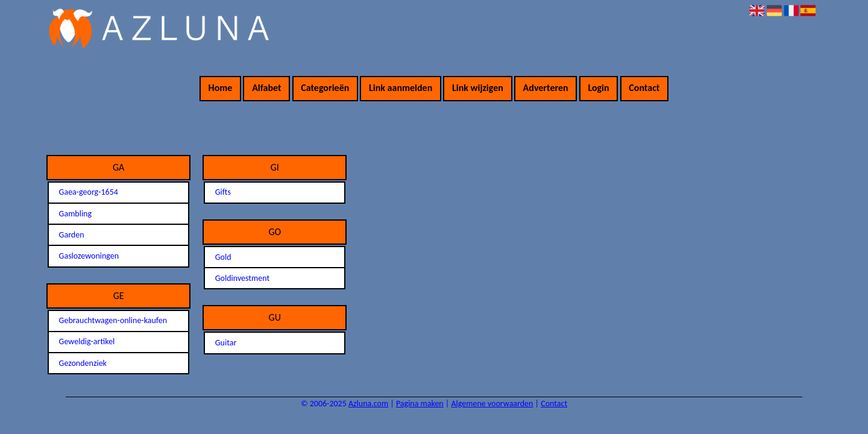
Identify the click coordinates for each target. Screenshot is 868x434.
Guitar (226, 343)
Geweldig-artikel (87, 341)
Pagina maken (420, 404)
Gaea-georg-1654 (89, 192)
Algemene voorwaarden (492, 404)
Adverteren (546, 88)
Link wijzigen (478, 88)
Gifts (223, 192)
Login (598, 88)
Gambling (75, 214)
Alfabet (266, 88)
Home (221, 88)
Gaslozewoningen (89, 256)
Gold (223, 257)
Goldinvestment (242, 278)
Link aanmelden (401, 88)
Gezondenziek (83, 363)
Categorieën (325, 88)
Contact (644, 88)
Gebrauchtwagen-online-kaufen (113, 320)
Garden (72, 235)
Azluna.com (368, 404)
